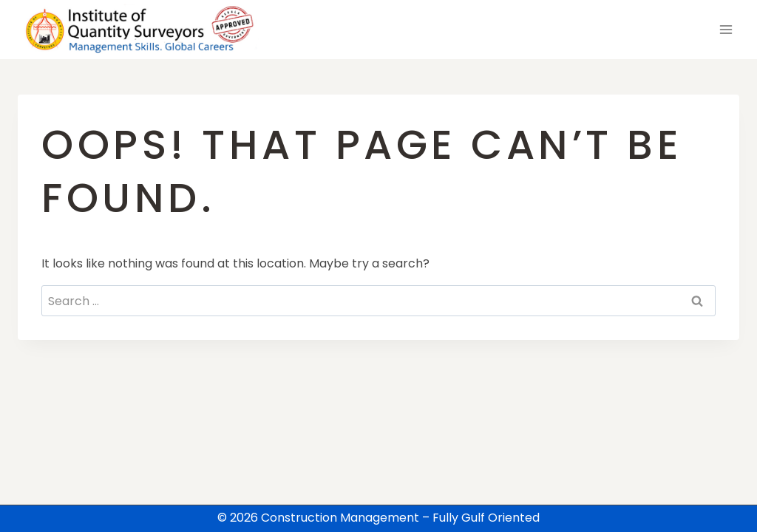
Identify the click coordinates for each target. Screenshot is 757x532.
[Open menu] (726, 29)
